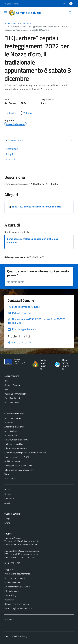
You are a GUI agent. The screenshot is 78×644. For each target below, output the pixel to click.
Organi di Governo (12, 385)
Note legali (9, 600)
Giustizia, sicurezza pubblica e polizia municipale (25, 453)
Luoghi (7, 518)
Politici (7, 389)
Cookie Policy (10, 595)
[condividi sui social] (11, 113)
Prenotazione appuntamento (17, 574)
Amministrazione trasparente (17, 587)
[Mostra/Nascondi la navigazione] (5, 12)
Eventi (7, 523)
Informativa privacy (13, 591)
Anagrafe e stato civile (14, 427)
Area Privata (10, 619)
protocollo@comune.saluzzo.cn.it (25, 551)
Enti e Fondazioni (12, 398)
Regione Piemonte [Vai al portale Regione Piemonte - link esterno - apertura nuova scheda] (12, 4)
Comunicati (9, 498)
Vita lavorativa (11, 479)
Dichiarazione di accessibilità (17, 604)
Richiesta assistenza (13, 582)
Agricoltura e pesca (13, 418)
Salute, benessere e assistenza (18, 466)
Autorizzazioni (11, 435)
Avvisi (7, 503)
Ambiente (9, 422)
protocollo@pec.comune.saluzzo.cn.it (25, 554)
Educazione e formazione (15, 448)
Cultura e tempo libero (14, 444)
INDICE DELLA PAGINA (39, 141)
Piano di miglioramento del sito (18, 608)
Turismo (8, 474)
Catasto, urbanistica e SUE (16, 440)
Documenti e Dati (12, 402)
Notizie (8, 494)
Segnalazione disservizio (15, 578)
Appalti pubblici (11, 431)
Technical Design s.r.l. (23, 636)
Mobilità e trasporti (13, 461)
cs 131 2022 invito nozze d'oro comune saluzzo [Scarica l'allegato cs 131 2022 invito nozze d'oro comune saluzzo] (37, 207)
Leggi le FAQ (10, 569)
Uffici (7, 381)
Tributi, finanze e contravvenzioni (19, 470)
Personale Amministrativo (16, 394)
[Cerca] (70, 13)
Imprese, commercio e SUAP (17, 457)
